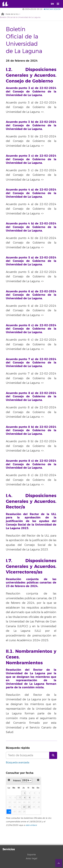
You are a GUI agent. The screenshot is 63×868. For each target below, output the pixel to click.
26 (9, 812)
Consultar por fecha (20, 773)
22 (24, 807)
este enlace (31, 825)
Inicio (3, 14)
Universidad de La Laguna (8, 4)
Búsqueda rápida (18, 748)
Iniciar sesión (52, 9)
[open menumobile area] (58, 4)
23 (29, 807)
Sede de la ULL (12, 14)
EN (52, 4)
